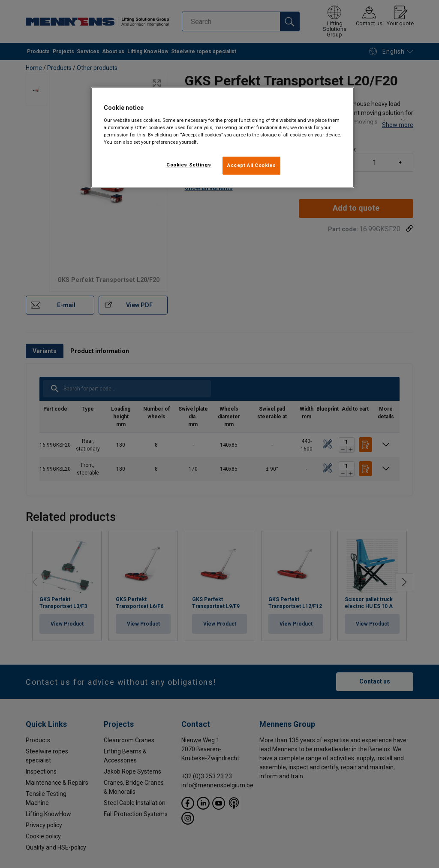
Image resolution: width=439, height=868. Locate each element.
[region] (223, 137)
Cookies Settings (189, 165)
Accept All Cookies (251, 165)
